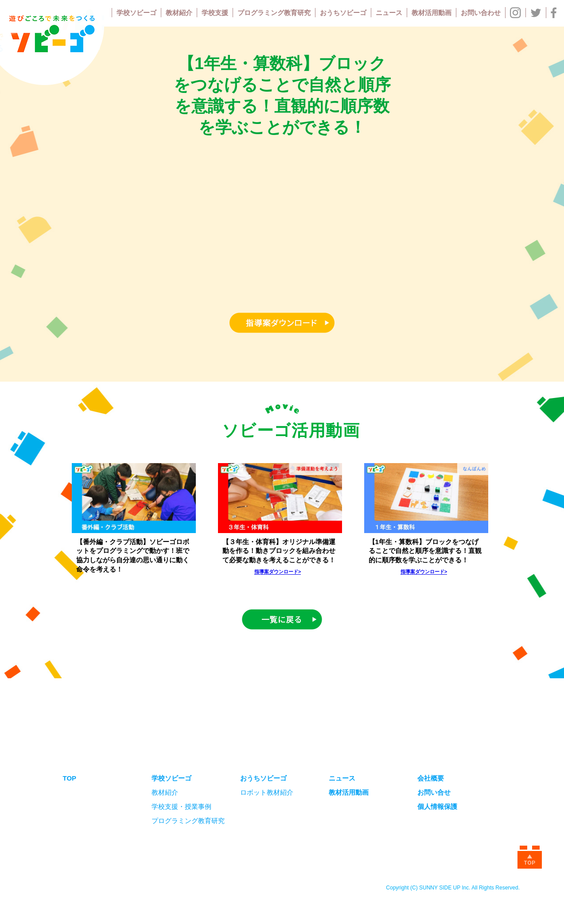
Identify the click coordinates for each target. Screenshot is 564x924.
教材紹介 (179, 13)
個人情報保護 (437, 806)
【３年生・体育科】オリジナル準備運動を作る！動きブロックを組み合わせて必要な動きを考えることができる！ (279, 551)
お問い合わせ (481, 13)
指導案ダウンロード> (278, 572)
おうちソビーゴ (343, 13)
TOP (70, 778)
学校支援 (215, 13)
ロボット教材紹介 (267, 792)
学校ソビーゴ (136, 13)
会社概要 (431, 778)
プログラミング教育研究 (274, 13)
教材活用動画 (432, 13)
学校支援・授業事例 (181, 806)
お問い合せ (434, 792)
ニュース (389, 13)
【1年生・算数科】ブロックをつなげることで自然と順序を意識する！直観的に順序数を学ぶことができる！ (425, 551)
